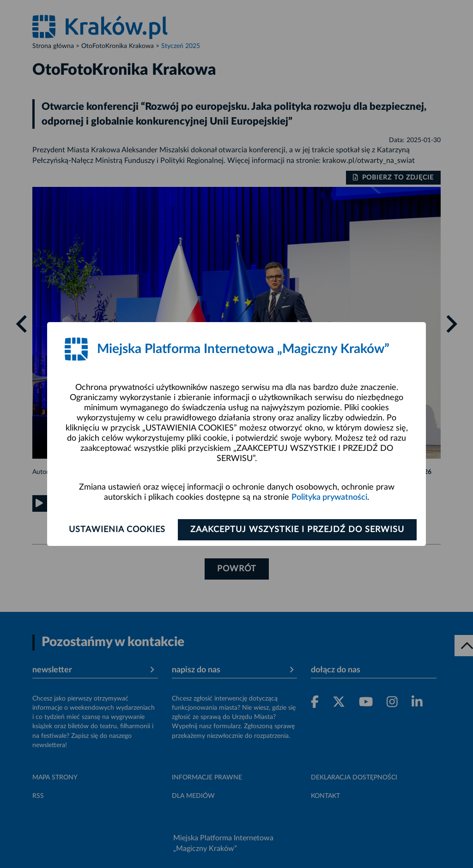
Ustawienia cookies (117, 530)
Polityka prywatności (329, 497)
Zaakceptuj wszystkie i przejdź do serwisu (297, 530)
